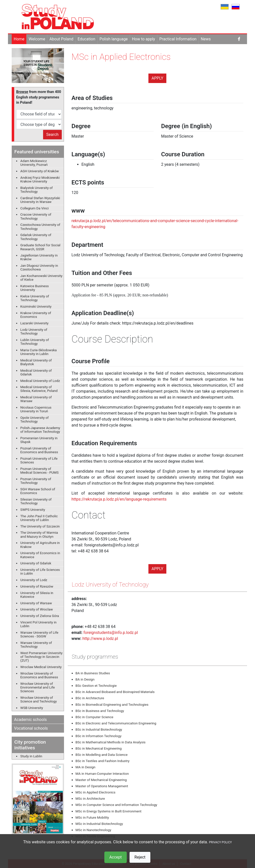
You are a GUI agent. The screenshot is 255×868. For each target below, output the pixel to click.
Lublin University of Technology (35, 342)
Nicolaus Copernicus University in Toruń (36, 409)
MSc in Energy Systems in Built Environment (108, 811)
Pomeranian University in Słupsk (39, 440)
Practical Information (178, 39)
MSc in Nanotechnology (93, 830)
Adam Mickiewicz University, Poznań (34, 163)
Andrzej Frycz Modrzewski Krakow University (40, 179)
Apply (158, 78)
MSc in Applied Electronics (96, 792)
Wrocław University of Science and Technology (39, 699)
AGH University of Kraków (40, 171)
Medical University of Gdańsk (36, 372)
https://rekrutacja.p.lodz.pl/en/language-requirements (119, 499)
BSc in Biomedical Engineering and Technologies (112, 704)
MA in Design (85, 767)
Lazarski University (34, 323)
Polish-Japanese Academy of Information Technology (40, 430)
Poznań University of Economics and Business (39, 450)
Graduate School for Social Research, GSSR (40, 247)
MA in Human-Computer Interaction (102, 774)
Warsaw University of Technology (36, 645)
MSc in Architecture (90, 798)
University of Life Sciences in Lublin (40, 571)
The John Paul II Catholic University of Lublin (39, 518)
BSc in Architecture (90, 698)
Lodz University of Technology (34, 331)
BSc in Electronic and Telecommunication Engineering (116, 723)
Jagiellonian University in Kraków (39, 257)
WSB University (32, 708)
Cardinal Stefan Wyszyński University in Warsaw (40, 200)
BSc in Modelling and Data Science (101, 755)
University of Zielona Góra (40, 616)
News (206, 39)
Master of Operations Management (102, 786)
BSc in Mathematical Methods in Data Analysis (110, 742)
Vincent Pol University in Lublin (38, 624)
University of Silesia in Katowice (37, 595)
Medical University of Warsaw (36, 399)
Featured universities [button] (37, 152)
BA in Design (85, 679)
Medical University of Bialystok (36, 362)
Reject (140, 857)
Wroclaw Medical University (41, 667)
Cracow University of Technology (36, 216)
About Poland (61, 39)
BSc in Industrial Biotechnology (99, 729)
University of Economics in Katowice (40, 555)
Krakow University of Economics (36, 315)
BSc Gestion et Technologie (96, 686)
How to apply (144, 39)
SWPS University (33, 510)
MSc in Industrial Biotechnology (99, 824)
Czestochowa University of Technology (40, 226)
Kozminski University (36, 306)
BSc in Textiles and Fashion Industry (102, 761)
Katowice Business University (35, 288)
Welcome (37, 39)
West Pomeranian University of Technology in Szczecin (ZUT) (41, 657)
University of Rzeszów (37, 586)
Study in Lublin (31, 756)
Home (19, 39)
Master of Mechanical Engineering (101, 780)
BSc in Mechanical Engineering (98, 748)
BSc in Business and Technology (100, 711)
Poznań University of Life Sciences (39, 460)
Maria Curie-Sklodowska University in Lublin (39, 352)
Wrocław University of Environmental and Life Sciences (38, 687)
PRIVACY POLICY (220, 842)
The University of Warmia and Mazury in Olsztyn (39, 534)
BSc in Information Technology (98, 736)
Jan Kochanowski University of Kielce (41, 278)
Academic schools (31, 720)
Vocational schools (31, 728)
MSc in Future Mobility (92, 817)
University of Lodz (34, 580)
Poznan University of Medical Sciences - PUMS (40, 471)
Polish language (114, 39)
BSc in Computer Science (94, 717)
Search (52, 134)
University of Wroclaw (37, 609)
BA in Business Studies (93, 673)
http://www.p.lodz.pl (100, 639)
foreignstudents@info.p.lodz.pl (111, 633)
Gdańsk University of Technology (36, 237)
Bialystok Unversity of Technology (37, 190)
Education (87, 39)
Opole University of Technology (35, 419)
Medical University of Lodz (40, 381)
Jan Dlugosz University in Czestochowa (39, 267)
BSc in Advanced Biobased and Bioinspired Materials (115, 692)
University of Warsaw (36, 603)
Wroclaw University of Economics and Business (39, 675)
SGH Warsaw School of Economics (38, 491)
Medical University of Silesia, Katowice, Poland (39, 389)
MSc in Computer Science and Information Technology (116, 805)
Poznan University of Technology (36, 481)
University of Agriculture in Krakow (40, 545)
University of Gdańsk (36, 563)
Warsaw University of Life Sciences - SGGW (39, 634)
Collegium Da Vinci (35, 208)
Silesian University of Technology (36, 501)
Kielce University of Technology (35, 298)
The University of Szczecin (40, 526)
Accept (116, 857)
